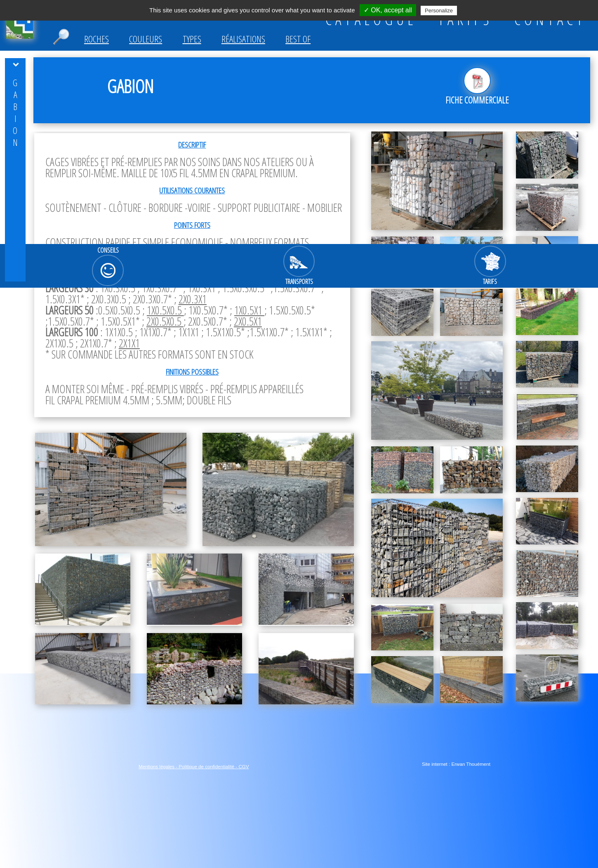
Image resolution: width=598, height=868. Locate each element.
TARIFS (465, 19)
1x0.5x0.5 (165, 310)
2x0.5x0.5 (165, 321)
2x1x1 (129, 343)
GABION (15, 113)
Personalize (439, 11)
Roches (97, 39)
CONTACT (550, 19)
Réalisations (243, 39)
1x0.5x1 (249, 310)
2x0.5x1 (248, 321)
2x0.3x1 (193, 299)
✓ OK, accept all (388, 10)
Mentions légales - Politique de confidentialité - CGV (194, 766)
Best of (298, 39)
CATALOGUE (371, 19)
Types (192, 39)
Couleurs (146, 39)
